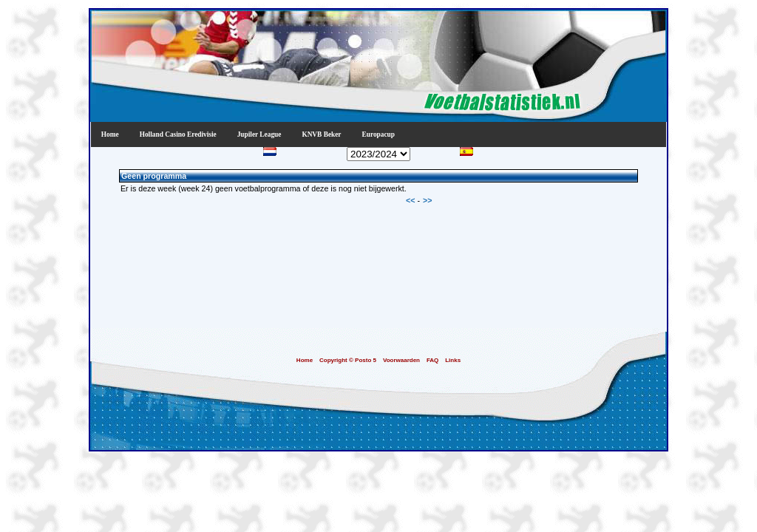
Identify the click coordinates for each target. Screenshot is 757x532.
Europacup (378, 134)
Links (453, 360)
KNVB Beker (321, 134)
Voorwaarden (401, 360)
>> (427, 200)
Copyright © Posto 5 (348, 360)
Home (110, 134)
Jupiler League (259, 134)
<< (411, 200)
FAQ (432, 360)
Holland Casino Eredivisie (178, 134)
